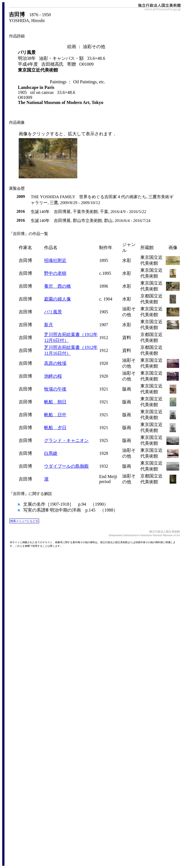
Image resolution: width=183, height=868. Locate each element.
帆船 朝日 (55, 402)
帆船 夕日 (55, 428)
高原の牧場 (55, 363)
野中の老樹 (55, 273)
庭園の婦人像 (57, 299)
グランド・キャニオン (66, 440)
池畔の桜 (53, 376)
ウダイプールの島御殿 (66, 466)
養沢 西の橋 (57, 286)
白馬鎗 (51, 453)
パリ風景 (53, 312)
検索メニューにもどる (24, 521)
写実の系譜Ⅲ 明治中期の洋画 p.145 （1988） (70, 510)
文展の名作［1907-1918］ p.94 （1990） (65, 504)
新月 (49, 325)
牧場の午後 (55, 389)
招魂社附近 (55, 260)
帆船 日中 (55, 415)
